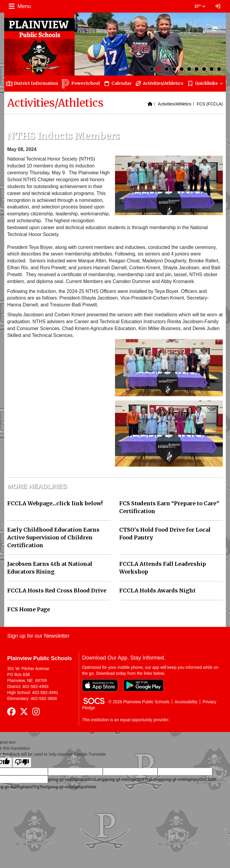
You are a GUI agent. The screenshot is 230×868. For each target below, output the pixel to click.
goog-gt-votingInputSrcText (188, 779)
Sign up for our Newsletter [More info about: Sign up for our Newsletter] (38, 636)
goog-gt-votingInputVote (72, 787)
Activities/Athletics (175, 104)
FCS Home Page (29, 609)
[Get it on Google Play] (143, 685)
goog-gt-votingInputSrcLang (76, 779)
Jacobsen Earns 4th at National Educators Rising (50, 568)
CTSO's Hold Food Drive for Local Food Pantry (165, 534)
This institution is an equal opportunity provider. (126, 720)
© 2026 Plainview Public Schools (139, 702)
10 (219, 69)
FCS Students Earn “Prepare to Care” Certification (169, 507)
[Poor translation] (22, 762)
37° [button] (200, 6)
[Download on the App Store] (100, 685)
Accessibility (186, 702)
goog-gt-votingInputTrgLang (133, 779)
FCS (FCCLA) (210, 104)
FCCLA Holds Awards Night (157, 590)
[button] (205, 83)
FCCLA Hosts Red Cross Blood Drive (57, 590)
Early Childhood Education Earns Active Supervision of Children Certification (53, 537)
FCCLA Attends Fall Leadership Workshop (163, 568)
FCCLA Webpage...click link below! (55, 503)
